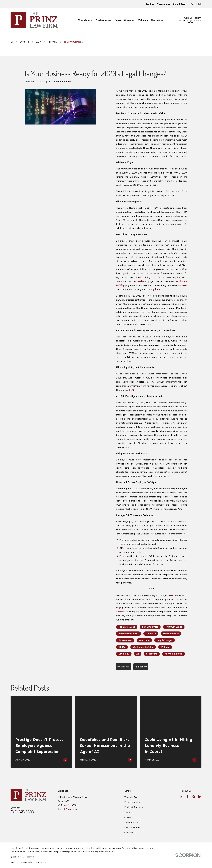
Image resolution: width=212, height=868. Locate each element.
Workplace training (143, 647)
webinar (143, 281)
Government (125, 640)
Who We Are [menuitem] (85, 20)
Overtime (144, 640)
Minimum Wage (174, 627)
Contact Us (130, 832)
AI (138, 654)
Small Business (171, 634)
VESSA (122, 647)
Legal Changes (165, 640)
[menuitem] (14, 862)
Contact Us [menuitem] (157, 20)
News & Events (180, 4)
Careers (128, 817)
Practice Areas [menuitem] (103, 20)
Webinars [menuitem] (143, 20)
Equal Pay (124, 654)
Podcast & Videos (134, 807)
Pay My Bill (196, 4)
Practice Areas (132, 802)
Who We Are (131, 797)
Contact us (122, 612)
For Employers (150, 627)
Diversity (151, 634)
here (183, 156)
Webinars (129, 812)
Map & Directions (68, 809)
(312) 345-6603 (190, 22)
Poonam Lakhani (174, 654)
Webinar (165, 647)
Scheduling (152, 654)
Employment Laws (129, 634)
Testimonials (164, 4)
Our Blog (150, 4)
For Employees (127, 627)
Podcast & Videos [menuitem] (124, 20)
